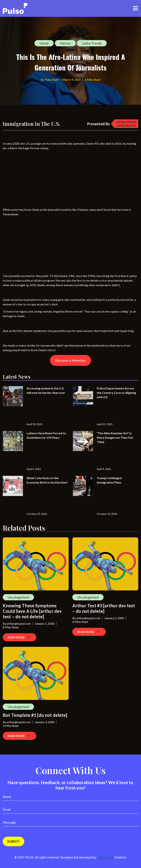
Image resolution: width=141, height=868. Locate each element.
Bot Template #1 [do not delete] (35, 715)
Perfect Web (112, 857)
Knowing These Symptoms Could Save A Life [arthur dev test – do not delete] (32, 611)
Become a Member (70, 360)
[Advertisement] (30, 176)
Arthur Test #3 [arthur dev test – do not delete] (104, 608)
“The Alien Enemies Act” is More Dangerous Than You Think (115, 437)
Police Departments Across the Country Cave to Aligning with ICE (116, 393)
